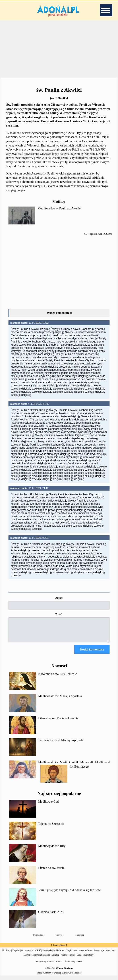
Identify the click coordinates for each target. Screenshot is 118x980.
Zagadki (16, 954)
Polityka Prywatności (45, 966)
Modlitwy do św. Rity (52, 850)
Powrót (59, 939)
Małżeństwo (59, 954)
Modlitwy (6, 954)
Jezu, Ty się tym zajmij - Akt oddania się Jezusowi (70, 894)
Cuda (79, 959)
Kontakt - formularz (65, 966)
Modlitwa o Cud (48, 806)
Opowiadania (27, 954)
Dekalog (55, 959)
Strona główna (59, 949)
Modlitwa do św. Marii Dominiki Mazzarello (66, 766)
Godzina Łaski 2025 (51, 916)
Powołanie (47, 954)
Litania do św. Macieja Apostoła (58, 722)
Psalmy (64, 959)
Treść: (59, 614)
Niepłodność (71, 954)
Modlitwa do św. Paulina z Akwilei (59, 208)
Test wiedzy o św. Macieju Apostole (61, 744)
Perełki (72, 959)
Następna (80, 939)
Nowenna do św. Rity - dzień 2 (57, 678)
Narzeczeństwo (86, 954)
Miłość (38, 954)
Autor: (59, 598)
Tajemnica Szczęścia (51, 828)
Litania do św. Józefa (51, 872)
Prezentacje (99, 954)
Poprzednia (38, 939)
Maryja (27, 959)
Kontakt (79, 966)
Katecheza (110, 954)
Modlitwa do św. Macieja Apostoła (60, 700)
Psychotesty (88, 959)
